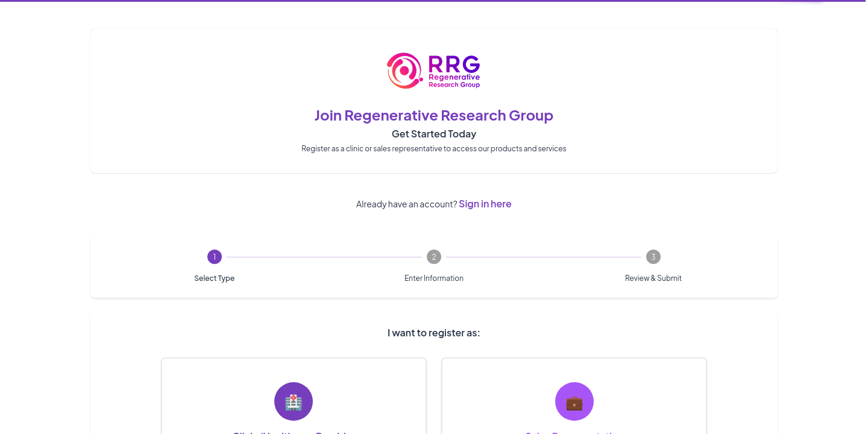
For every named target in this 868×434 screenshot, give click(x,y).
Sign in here (485, 203)
